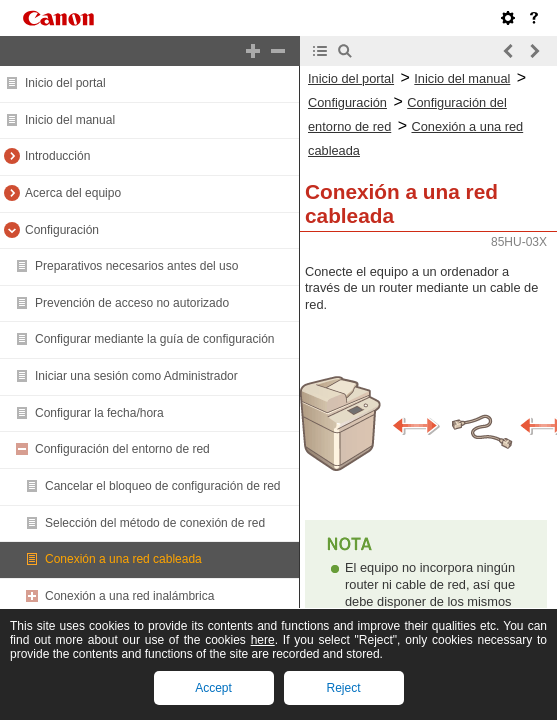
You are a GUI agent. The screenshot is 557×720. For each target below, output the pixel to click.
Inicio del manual (70, 120)
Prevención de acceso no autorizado (132, 303)
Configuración (62, 230)
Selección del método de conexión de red (155, 523)
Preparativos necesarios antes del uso (136, 266)
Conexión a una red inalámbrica (129, 596)
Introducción (57, 156)
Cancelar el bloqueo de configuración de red (163, 486)
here (263, 640)
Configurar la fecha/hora (99, 413)
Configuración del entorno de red (122, 449)
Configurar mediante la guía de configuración (154, 339)
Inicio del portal (65, 83)
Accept (213, 688)
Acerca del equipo (73, 193)
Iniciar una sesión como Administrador (136, 376)
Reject (343, 688)
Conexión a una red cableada (123, 559)
